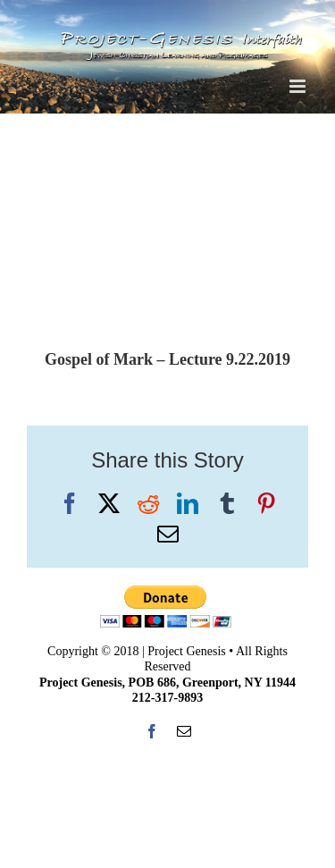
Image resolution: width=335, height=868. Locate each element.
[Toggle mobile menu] (299, 86)
